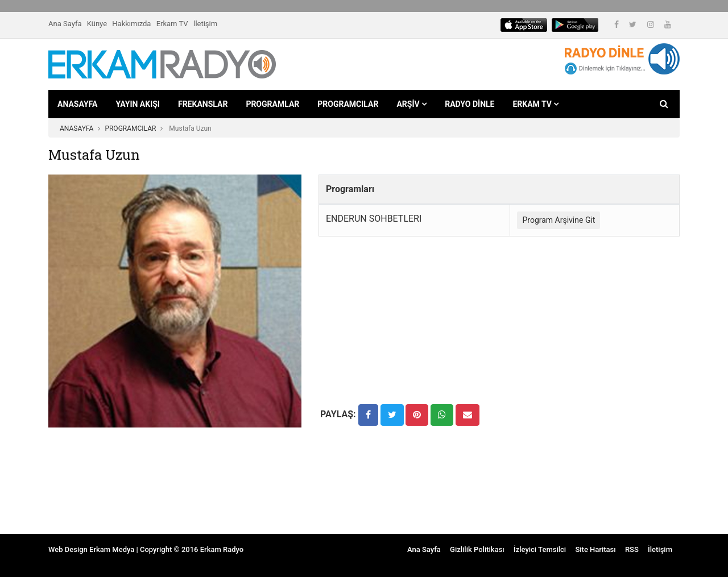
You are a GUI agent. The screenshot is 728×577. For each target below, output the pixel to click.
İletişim (205, 24)
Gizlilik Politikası (477, 549)
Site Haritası (595, 549)
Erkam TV (172, 24)
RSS (632, 549)
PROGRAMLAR (272, 104)
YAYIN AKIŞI (138, 104)
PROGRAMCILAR (348, 104)
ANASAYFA (77, 104)
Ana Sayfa (65, 24)
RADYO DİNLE (470, 104)
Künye (97, 24)
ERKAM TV (535, 104)
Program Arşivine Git (559, 220)
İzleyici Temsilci (540, 549)
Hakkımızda (131, 24)
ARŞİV (411, 104)
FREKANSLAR (203, 104)
